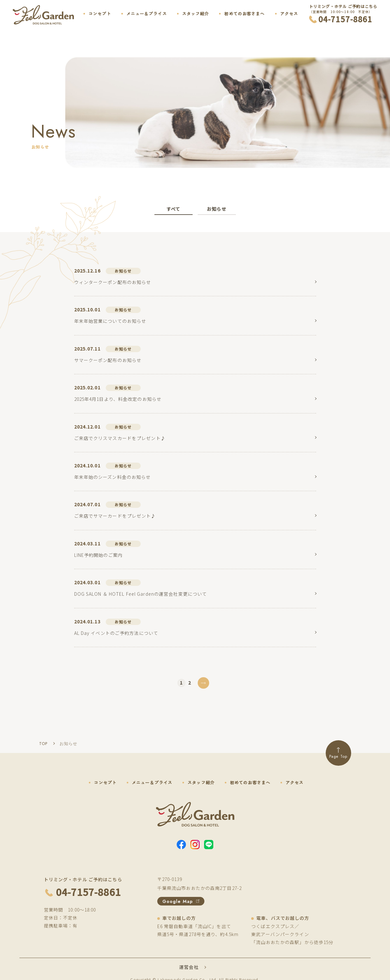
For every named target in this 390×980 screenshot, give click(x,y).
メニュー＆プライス (147, 14)
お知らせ (216, 209)
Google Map (181, 901)
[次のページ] (203, 683)
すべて (173, 209)
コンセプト (100, 14)
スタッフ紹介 (196, 14)
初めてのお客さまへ (244, 14)
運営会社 (189, 967)
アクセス (289, 14)
